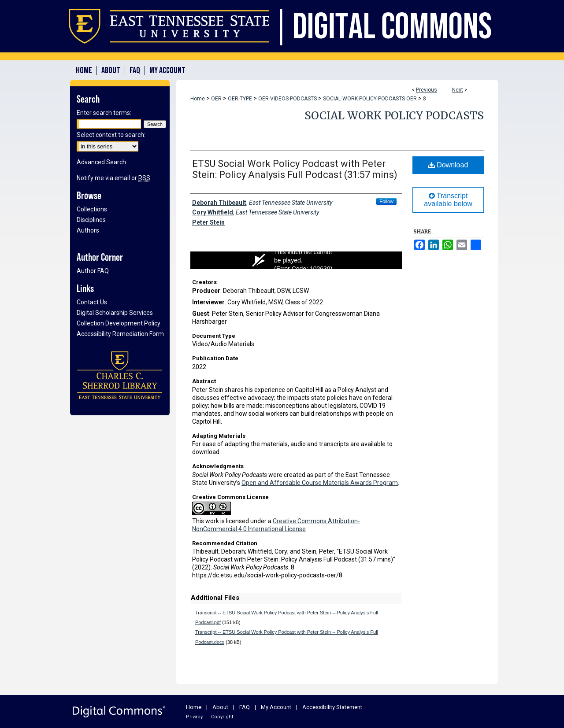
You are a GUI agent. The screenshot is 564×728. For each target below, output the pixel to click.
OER (216, 99)
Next (458, 90)
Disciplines (91, 220)
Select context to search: (111, 135)
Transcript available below (448, 200)
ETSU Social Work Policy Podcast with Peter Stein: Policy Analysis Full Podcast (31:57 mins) (295, 169)
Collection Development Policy (119, 323)
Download (448, 165)
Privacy (194, 717)
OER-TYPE (240, 99)
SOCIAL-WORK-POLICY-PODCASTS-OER (370, 99)
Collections (92, 209)
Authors (88, 230)
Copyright (222, 717)
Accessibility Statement (332, 707)
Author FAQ (93, 271)
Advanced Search (101, 162)
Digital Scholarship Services (115, 313)
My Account (276, 707)
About (220, 707)
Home (198, 99)
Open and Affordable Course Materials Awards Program (320, 483)
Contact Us (92, 302)
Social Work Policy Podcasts (394, 116)
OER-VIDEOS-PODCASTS (288, 99)
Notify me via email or (113, 178)
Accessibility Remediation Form (120, 334)
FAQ (245, 707)
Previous (427, 90)
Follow (386, 201)
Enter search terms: (104, 113)
